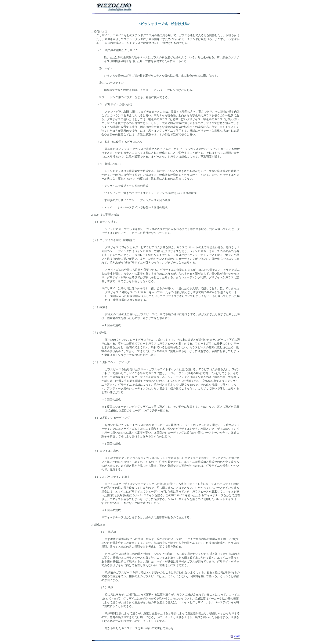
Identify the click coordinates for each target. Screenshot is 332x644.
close (237, 636)
